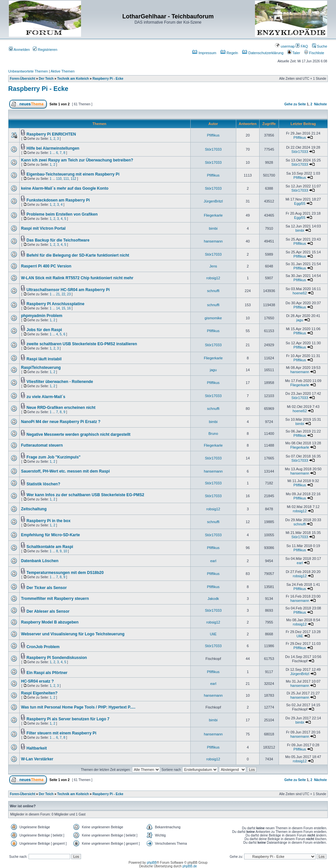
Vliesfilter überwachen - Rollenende (60, 382)
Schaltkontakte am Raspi (50, 547)
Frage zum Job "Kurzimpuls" (54, 457)
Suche (320, 46)
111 (66, 179)
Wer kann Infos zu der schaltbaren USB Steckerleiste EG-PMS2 (85, 495)
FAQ (302, 46)
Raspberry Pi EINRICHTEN (51, 134)
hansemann (213, 241)
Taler (294, 53)
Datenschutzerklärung (263, 53)
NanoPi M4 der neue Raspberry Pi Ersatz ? (61, 422)
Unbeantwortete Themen (28, 71)
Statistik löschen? (43, 484)
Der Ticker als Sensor (47, 588)
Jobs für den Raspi (44, 330)
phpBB (152, 863)
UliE (213, 634)
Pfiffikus (213, 135)
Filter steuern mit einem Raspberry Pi (62, 733)
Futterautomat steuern (42, 445)
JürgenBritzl (213, 201)
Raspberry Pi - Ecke (108, 79)
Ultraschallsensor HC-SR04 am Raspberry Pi (68, 290)
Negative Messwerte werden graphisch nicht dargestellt (79, 434)
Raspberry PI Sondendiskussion (57, 658)
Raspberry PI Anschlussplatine (55, 304)
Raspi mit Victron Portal (43, 228)
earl (213, 561)
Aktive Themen (63, 71)
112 (73, 179)
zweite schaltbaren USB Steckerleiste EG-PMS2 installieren (82, 344)
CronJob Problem (43, 647)
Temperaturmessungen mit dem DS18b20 (65, 573)
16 (69, 308)
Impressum (204, 53)
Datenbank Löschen (40, 561)
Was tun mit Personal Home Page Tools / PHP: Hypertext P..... (78, 707)
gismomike (213, 318)
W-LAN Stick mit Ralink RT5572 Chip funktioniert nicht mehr (77, 278)
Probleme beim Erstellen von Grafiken (62, 214)
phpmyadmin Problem (42, 316)
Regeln (229, 53)
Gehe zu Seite (295, 104)
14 (58, 308)
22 (63, 294)
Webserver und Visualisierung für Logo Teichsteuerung (73, 634)
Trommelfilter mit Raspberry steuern (55, 599)
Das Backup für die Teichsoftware (58, 240)
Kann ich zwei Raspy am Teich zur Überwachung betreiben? (77, 160)
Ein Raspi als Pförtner (47, 673)
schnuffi (213, 291)
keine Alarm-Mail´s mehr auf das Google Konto (65, 188)
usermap (285, 46)
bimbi (213, 228)
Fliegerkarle (213, 215)
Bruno (213, 434)
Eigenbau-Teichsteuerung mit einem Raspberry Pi (73, 174)
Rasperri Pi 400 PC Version (46, 266)
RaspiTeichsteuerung (41, 368)
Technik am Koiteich (73, 79)
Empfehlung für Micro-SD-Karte (50, 535)
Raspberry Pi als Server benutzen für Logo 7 (68, 719)
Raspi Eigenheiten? (39, 693)
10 (65, 551)
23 (69, 294)
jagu (300, 320)
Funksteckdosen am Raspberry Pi (58, 200)
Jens (213, 266)
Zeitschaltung (34, 509)
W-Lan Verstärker (37, 759)
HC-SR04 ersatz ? (37, 681)
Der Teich (46, 79)
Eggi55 (300, 203)
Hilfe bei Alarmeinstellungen (53, 148)
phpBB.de (190, 866)
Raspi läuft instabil (44, 359)
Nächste (320, 104)
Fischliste (314, 53)
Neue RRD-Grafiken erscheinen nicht (61, 408)
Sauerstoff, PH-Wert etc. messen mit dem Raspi (65, 471)
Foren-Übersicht (22, 79)
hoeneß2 (300, 293)
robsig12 (213, 278)
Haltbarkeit (37, 748)
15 (63, 308)
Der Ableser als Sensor (48, 611)
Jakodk (213, 599)
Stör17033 (213, 149)
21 (58, 294)
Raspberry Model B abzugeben (50, 622)
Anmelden (19, 50)
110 (59, 179)
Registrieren (45, 50)
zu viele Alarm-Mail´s (46, 397)
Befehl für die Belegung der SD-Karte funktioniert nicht (78, 255)
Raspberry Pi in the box (49, 521)
